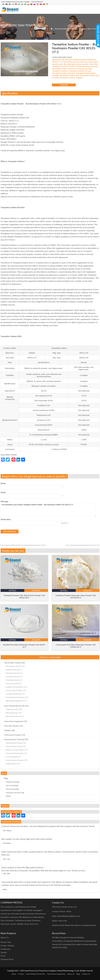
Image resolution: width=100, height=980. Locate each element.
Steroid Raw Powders (13, 663)
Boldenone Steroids (13, 670)
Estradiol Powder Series (14, 694)
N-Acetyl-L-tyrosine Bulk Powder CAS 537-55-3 (83, 545)
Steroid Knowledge (13, 789)
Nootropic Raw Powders (89, 29)
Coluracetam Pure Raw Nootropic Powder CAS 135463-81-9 (76, 646)
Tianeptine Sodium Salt (69, 75)
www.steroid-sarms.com (66, 907)
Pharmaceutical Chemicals (66, 29)
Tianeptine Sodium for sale (80, 71)
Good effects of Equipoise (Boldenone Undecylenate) (74, 941)
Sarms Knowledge (12, 785)
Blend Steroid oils (12, 713)
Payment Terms (7, 959)
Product (21, 974)
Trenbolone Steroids (13, 677)
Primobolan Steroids (13, 680)
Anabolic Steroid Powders (15, 687)
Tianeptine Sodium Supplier (71, 78)
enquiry (64, 85)
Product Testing (7, 946)
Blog (6, 778)
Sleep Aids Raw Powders (14, 746)
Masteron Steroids (12, 684)
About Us (71, 974)
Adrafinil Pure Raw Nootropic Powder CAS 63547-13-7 (24, 646)
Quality (4, 952)
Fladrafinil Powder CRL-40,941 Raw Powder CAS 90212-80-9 (24, 596)
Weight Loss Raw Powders (15, 750)
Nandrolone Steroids (13, 673)
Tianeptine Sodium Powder (63, 73)
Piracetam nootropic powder (80, 69)
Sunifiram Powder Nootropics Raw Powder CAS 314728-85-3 (76, 596)
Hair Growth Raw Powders (15, 753)
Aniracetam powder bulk (73, 62)
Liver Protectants (12, 757)
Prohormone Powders (13, 735)
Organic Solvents (12, 764)
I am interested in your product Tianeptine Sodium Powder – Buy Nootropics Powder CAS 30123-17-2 (48, 510)
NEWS (8, 796)
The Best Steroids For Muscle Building (68, 937)
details (12, 590)
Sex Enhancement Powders (15, 697)
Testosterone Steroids (14, 666)
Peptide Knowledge (13, 782)
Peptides (8, 730)
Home (14, 974)
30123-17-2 (57, 62)
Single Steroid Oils (12, 709)
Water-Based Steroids (14, 716)
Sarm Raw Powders (12, 726)
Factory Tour (6, 942)
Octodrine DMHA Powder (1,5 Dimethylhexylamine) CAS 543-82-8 (23, 545)
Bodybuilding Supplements (15, 701)
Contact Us (86, 974)
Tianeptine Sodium (60, 71)
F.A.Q (3, 956)
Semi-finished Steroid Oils (15, 706)
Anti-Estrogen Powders (14, 690)
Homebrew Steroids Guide (15, 793)
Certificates (5, 949)
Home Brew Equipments (14, 721)
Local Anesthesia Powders (15, 760)
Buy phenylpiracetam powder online (79, 64)
